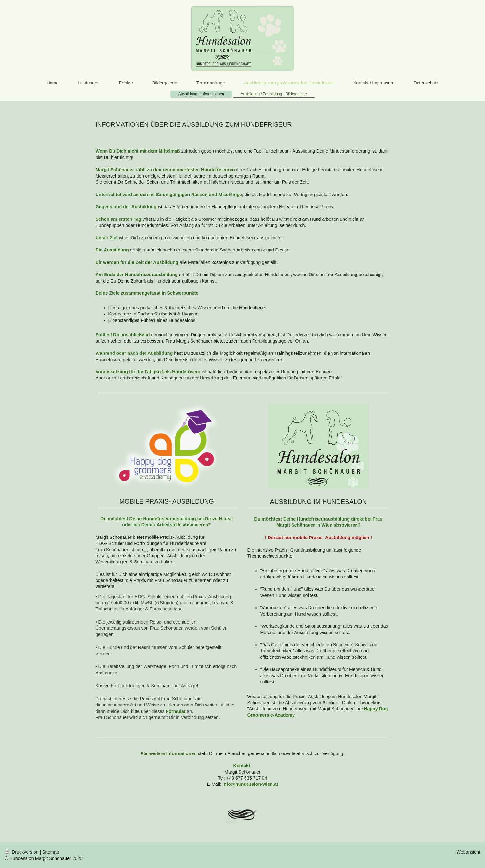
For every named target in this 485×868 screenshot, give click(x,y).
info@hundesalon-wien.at (250, 784)
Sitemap (51, 852)
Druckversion (22, 852)
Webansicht (468, 852)
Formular (176, 711)
